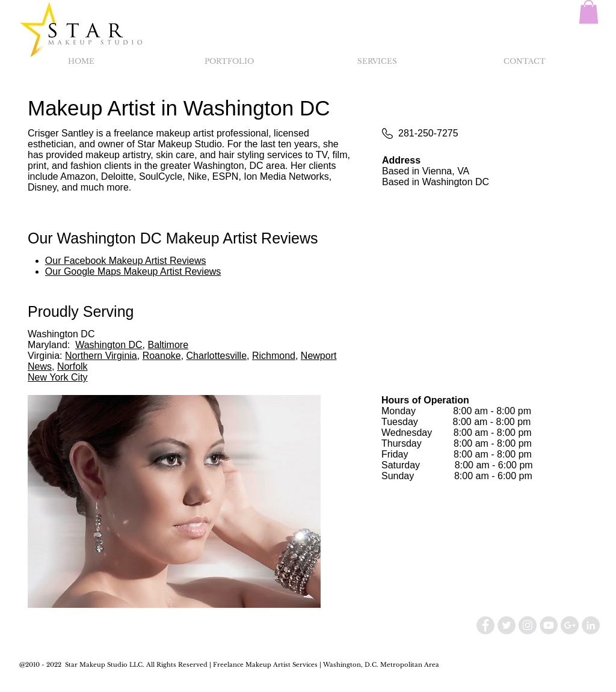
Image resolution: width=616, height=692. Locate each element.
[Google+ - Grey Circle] (570, 625)
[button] (589, 12)
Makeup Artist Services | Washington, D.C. (312, 665)
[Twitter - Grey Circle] (507, 625)
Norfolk (72, 366)
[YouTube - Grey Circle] (549, 625)
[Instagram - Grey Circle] (528, 625)
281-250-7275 (428, 133)
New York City (58, 377)
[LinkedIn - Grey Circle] (591, 625)
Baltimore (168, 345)
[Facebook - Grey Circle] (485, 625)
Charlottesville (217, 356)
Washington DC (109, 345)
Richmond (274, 356)
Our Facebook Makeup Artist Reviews (126, 261)
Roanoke (162, 356)
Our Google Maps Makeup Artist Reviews (133, 271)
